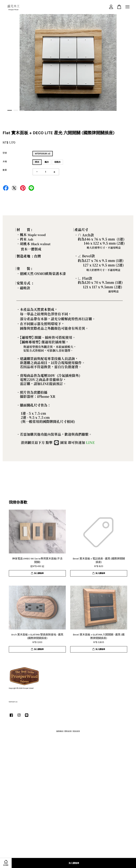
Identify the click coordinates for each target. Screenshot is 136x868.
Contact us (13, 702)
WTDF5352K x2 (43, 154)
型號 (5, 153)
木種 (5, 161)
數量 (5, 170)
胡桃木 (58, 162)
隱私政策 (68, 731)
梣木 (37, 162)
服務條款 (60, 731)
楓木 (47, 162)
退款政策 (76, 731)
